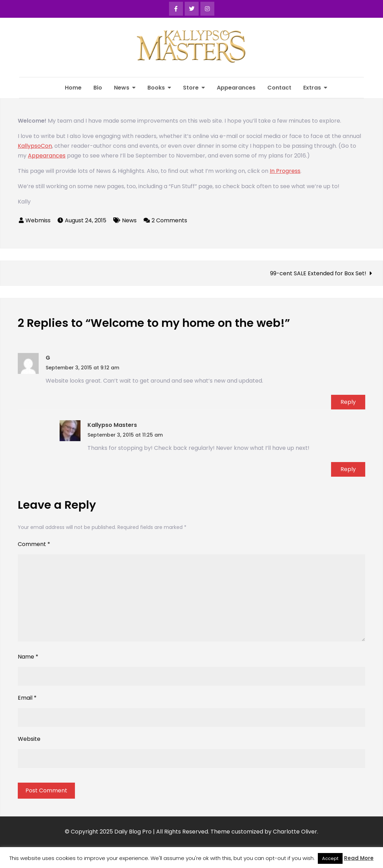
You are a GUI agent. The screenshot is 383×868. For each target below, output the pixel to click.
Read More (359, 858)
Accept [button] (330, 858)
